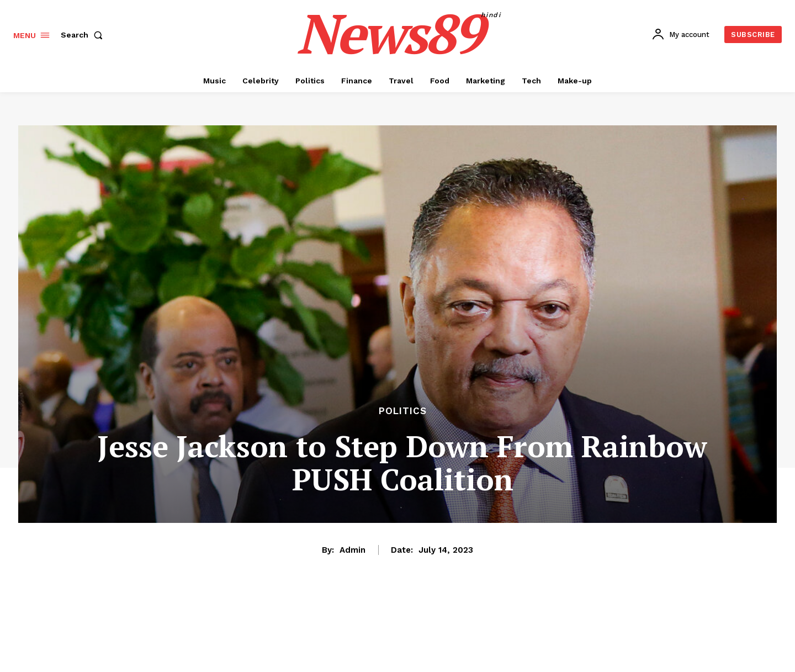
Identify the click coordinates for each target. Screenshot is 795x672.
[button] (84, 35)
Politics (403, 411)
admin (353, 550)
